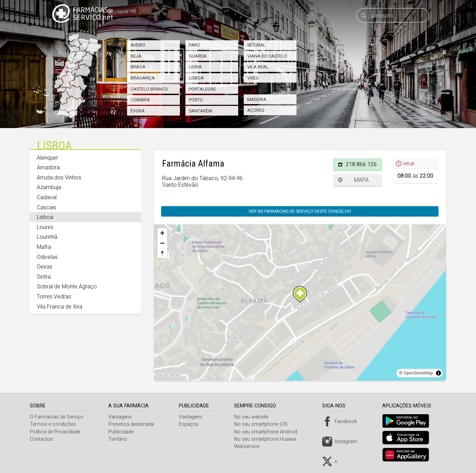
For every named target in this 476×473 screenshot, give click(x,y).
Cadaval (47, 197)
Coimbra (140, 100)
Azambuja (49, 187)
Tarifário (118, 439)
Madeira (257, 99)
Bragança (143, 78)
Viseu (253, 78)
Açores (256, 110)
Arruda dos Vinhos (59, 178)
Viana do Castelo (267, 56)
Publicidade (122, 432)
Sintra (44, 277)
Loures (45, 227)
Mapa (361, 180)
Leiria (195, 67)
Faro (194, 45)
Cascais (47, 207)
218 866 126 (361, 164)
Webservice (249, 446)
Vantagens (121, 417)
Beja (136, 56)
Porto (196, 100)
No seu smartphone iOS (263, 424)
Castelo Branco (149, 89)
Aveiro (138, 45)
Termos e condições (53, 424)
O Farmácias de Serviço (57, 417)
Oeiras (45, 267)
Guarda (198, 56)
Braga (138, 67)
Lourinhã (47, 237)
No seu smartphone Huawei (268, 439)
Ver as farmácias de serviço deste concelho (296, 211)
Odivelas (47, 257)
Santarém (201, 111)
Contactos (41, 439)
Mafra (44, 247)
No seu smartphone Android (268, 432)
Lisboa (196, 78)
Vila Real (258, 67)
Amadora (48, 167)
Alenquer (47, 158)
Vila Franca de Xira (60, 307)
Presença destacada (132, 424)
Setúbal (256, 45)
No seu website (253, 417)
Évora (138, 111)
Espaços (190, 424)
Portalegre (202, 89)
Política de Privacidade (55, 432)
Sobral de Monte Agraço (67, 286)
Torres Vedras (54, 297)
